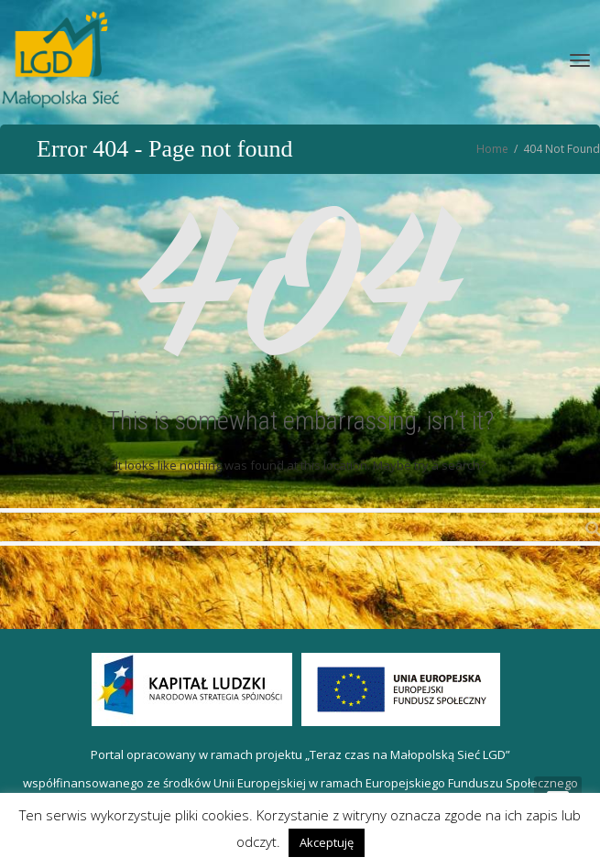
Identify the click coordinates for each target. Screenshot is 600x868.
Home (492, 149)
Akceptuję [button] (327, 842)
